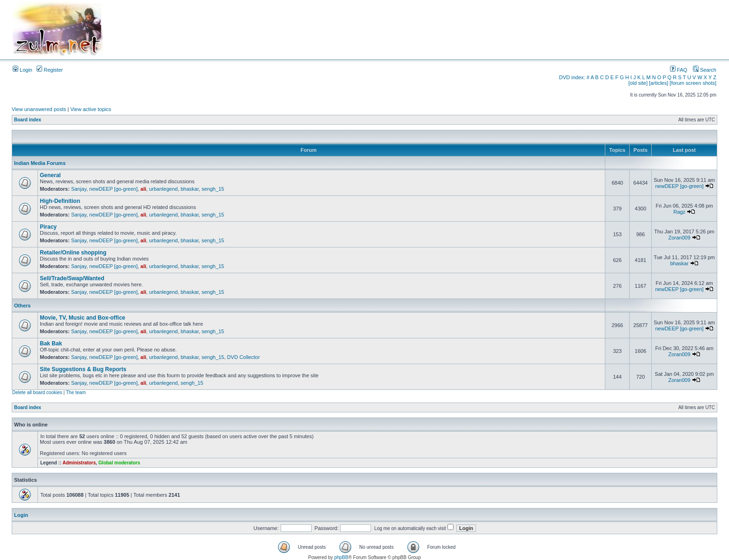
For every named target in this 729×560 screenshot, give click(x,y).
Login (22, 70)
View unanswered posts (39, 109)
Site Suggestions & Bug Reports (83, 369)
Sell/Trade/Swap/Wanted (72, 278)
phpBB (341, 557)
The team (76, 392)
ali (143, 189)
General (50, 175)
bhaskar (190, 189)
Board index (28, 120)
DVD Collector (244, 357)
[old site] (638, 83)
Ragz (679, 212)
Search (705, 70)
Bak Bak (51, 343)
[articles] (658, 83)
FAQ (679, 70)
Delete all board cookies (37, 392)
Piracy (48, 227)
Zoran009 (679, 238)
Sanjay (79, 189)
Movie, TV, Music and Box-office (82, 318)
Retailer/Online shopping (73, 253)
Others (22, 306)
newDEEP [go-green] (114, 189)
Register (50, 70)
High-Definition (60, 201)
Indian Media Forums (40, 163)
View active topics (91, 109)
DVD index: (572, 77)
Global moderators (119, 463)
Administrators (79, 463)
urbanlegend (163, 189)
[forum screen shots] (693, 83)
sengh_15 (213, 189)
